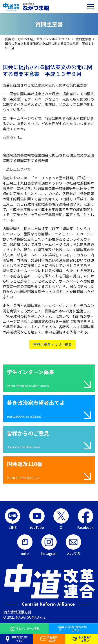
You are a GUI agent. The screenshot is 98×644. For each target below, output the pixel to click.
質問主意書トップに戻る (53, 345)
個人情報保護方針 (17, 612)
